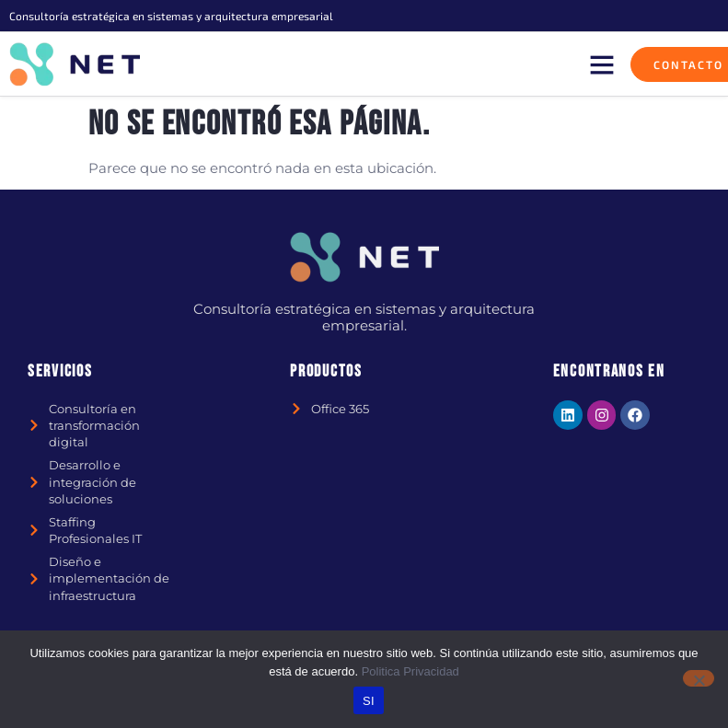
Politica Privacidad (410, 671)
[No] (699, 678)
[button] (602, 64)
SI (369, 701)
